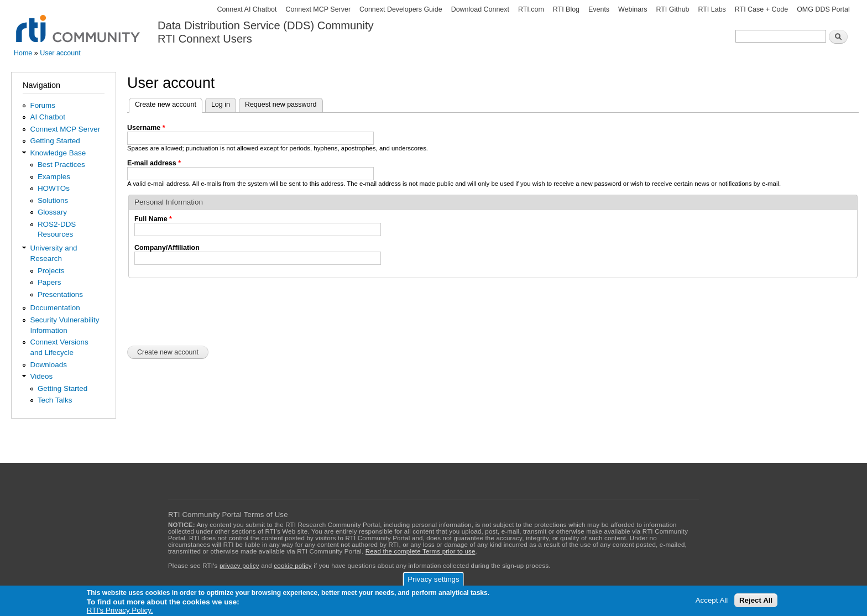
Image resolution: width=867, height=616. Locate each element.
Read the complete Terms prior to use (421, 551)
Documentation (55, 308)
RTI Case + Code (761, 9)
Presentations (60, 294)
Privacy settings (433, 579)
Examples (54, 177)
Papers (49, 282)
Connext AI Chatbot (247, 9)
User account (60, 53)
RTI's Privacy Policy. (120, 610)
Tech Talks (55, 400)
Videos (41, 376)
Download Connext (480, 9)
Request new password (281, 105)
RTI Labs (712, 9)
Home (23, 53)
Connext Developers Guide (401, 9)
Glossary (52, 212)
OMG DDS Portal (823, 9)
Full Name (153, 219)
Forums (43, 105)
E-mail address (154, 163)
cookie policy (293, 566)
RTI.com (531, 9)
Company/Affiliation (167, 248)
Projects (51, 271)
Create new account (169, 103)
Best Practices (61, 165)
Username (146, 128)
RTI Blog (566, 9)
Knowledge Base (58, 153)
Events (599, 9)
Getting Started (55, 141)
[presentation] (211, 311)
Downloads (48, 365)
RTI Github (672, 9)
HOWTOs (54, 188)
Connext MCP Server (318, 9)
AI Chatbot (48, 117)
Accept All (712, 600)
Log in (221, 105)
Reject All (756, 600)
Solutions (53, 200)
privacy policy (239, 566)
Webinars (633, 9)
